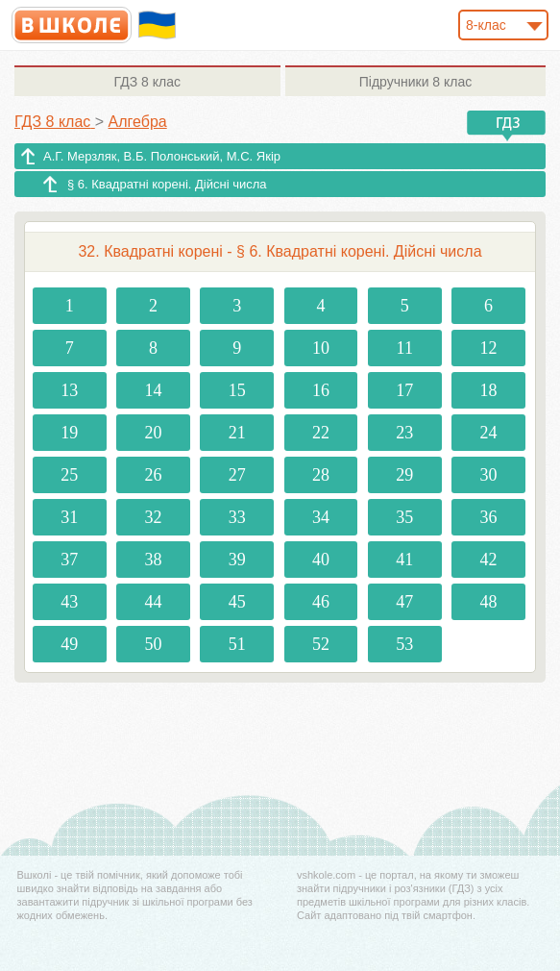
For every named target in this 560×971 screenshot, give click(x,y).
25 (69, 475)
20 (153, 433)
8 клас (147, 82)
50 (153, 644)
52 (321, 644)
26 (153, 475)
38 (153, 560)
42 (488, 560)
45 (237, 602)
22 (321, 433)
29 (404, 475)
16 (321, 390)
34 (321, 517)
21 (237, 433)
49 (69, 644)
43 (69, 602)
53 (404, 644)
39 (237, 560)
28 (321, 475)
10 (321, 348)
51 (237, 644)
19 (69, 433)
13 (69, 390)
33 (237, 517)
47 (404, 602)
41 (404, 560)
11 (405, 348)
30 (488, 475)
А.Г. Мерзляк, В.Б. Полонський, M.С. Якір (162, 156)
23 (404, 433)
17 (404, 390)
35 (404, 517)
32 (153, 517)
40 (321, 560)
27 (237, 475)
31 (69, 517)
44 (153, 602)
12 (488, 348)
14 (153, 390)
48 (488, 602)
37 (69, 560)
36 (488, 517)
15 (237, 390)
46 (321, 602)
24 (488, 433)
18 (488, 390)
